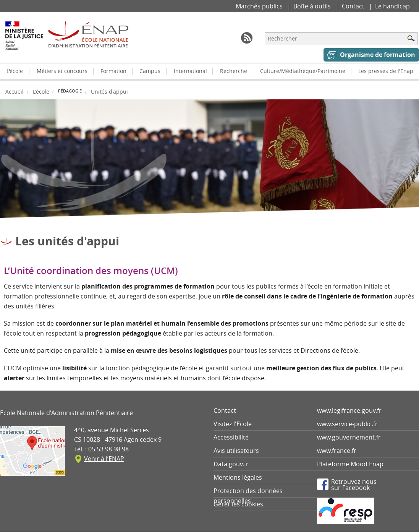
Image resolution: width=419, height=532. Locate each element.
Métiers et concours (62, 71)
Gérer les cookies (238, 504)
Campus (150, 71)
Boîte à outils (313, 6)
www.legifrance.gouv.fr (349, 410)
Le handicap (393, 6)
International (190, 71)
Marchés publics (260, 6)
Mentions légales (238, 477)
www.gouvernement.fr (349, 437)
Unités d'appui (109, 92)
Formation (113, 71)
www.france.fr (337, 451)
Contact (354, 6)
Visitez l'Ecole (233, 424)
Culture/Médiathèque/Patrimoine (303, 71)
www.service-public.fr (347, 424)
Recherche (234, 71)
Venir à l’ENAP (104, 459)
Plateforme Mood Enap (350, 464)
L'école (15, 71)
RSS (247, 38)
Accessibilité (231, 437)
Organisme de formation (378, 55)
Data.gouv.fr (231, 464)
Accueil (15, 92)
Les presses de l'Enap (386, 71)
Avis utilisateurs (236, 451)
